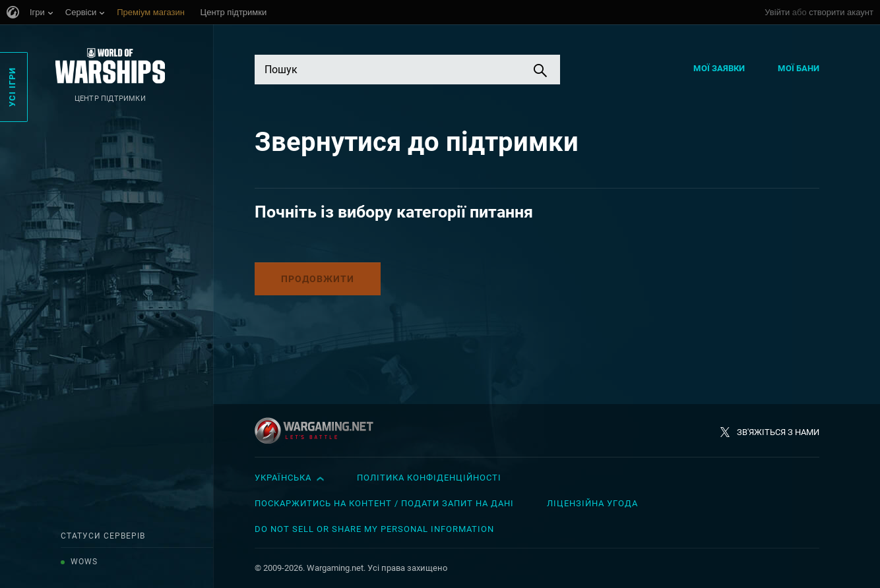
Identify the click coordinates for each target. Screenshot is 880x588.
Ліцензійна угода (592, 503)
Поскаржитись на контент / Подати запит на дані (384, 503)
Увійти (777, 12)
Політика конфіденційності (429, 478)
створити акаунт (841, 12)
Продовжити (318, 279)
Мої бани (799, 68)
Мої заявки (719, 68)
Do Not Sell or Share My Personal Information (374, 529)
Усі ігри (12, 87)
